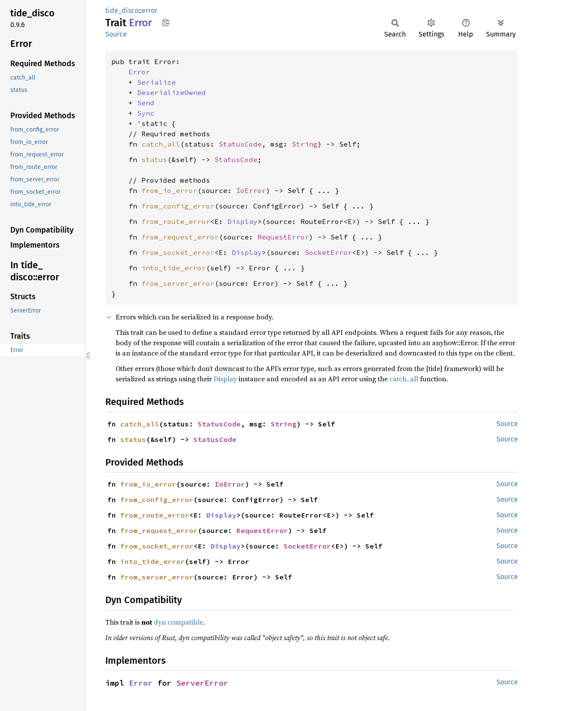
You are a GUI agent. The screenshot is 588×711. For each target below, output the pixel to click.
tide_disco (122, 11)
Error (139, 72)
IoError (251, 190)
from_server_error (178, 283)
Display (242, 221)
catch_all (161, 144)
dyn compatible (178, 622)
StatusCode (240, 144)
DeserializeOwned (171, 92)
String (305, 144)
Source (116, 34)
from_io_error (169, 190)
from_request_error (180, 237)
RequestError (283, 237)
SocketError (328, 252)
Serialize (156, 82)
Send (146, 103)
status (154, 159)
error (150, 11)
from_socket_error (178, 252)
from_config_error (178, 206)
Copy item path (166, 22)
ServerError (202, 683)
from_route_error (176, 221)
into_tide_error (174, 268)
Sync (146, 113)
